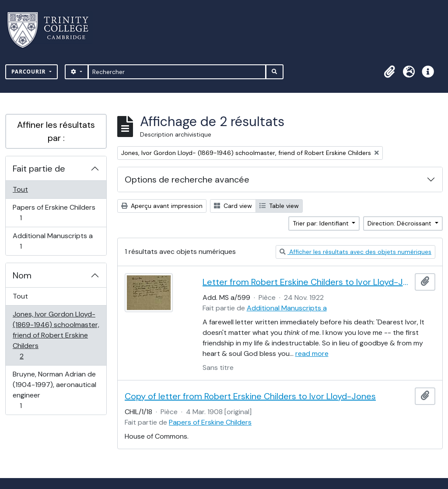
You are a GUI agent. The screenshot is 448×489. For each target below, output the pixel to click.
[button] (389, 72)
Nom (22, 275)
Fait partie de (39, 169)
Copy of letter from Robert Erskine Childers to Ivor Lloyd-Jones (250, 396)
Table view (279, 206)
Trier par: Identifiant (322, 223)
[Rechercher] (177, 72)
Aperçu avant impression (162, 206)
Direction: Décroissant (400, 223)
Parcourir (30, 72)
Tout (20, 189)
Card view (233, 206)
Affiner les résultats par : (56, 131)
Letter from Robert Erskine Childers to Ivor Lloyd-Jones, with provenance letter (307, 282)
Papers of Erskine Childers (54, 213)
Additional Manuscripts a (52, 241)
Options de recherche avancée (187, 179)
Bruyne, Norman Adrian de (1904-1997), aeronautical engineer (54, 390)
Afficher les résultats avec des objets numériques (355, 252)
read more (312, 354)
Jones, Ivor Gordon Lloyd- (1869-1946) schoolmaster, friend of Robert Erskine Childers (56, 335)
